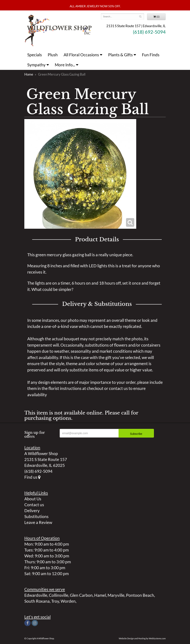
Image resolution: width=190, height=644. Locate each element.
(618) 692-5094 (149, 32)
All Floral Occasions (81, 55)
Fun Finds (151, 55)
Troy (55, 601)
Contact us (34, 505)
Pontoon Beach (140, 595)
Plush (53, 55)
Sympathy (36, 65)
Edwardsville (36, 595)
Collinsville (59, 595)
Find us (32, 477)
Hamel (100, 595)
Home (29, 74)
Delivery (32, 510)
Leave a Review (38, 522)
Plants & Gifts (120, 55)
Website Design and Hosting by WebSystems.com (142, 638)
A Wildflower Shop (58, 30)
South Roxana (37, 601)
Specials (35, 55)
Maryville (116, 595)
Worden (68, 601)
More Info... (65, 65)
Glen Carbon (81, 595)
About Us (33, 499)
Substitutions (36, 516)
